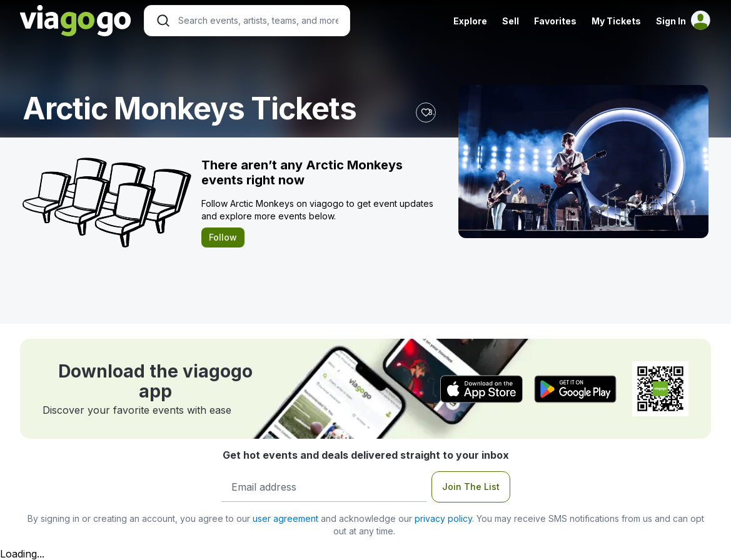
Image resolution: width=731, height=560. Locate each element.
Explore (470, 21)
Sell (511, 21)
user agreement (285, 518)
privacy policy (443, 518)
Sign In (671, 21)
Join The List (471, 487)
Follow (223, 237)
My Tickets (616, 21)
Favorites (555, 21)
